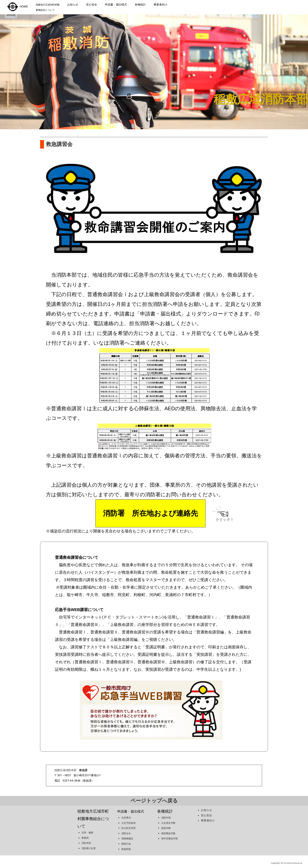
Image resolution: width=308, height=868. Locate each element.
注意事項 (126, 815)
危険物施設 (127, 836)
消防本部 (86, 840)
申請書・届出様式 (116, 5)
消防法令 (126, 830)
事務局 (85, 835)
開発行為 (126, 841)
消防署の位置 (89, 845)
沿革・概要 (87, 830)
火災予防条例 (128, 820)
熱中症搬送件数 (170, 836)
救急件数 (166, 825)
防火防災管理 (128, 825)
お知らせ (73, 5)
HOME (17, 6)
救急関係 (126, 846)
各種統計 (140, 5)
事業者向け (160, 5)
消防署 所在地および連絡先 (151, 514)
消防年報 (166, 815)
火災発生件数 (168, 820)
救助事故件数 (168, 830)
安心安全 (92, 5)
